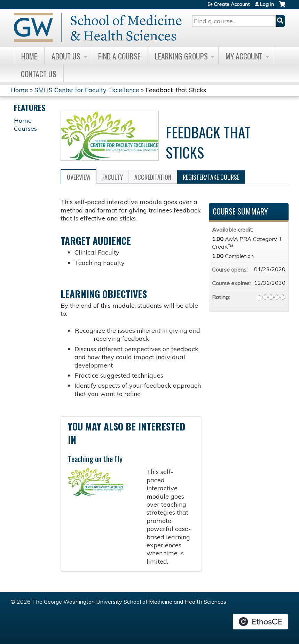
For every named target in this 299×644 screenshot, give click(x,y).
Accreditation (153, 177)
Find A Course (119, 56)
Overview (79, 177)
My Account (244, 56)
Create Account (232, 4)
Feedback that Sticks (176, 90)
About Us (66, 56)
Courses (25, 128)
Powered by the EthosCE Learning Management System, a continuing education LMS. (260, 622)
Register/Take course (211, 177)
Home (29, 56)
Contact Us (39, 74)
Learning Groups (181, 56)
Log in (267, 4)
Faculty (113, 177)
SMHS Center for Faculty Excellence (87, 90)
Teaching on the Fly (95, 459)
